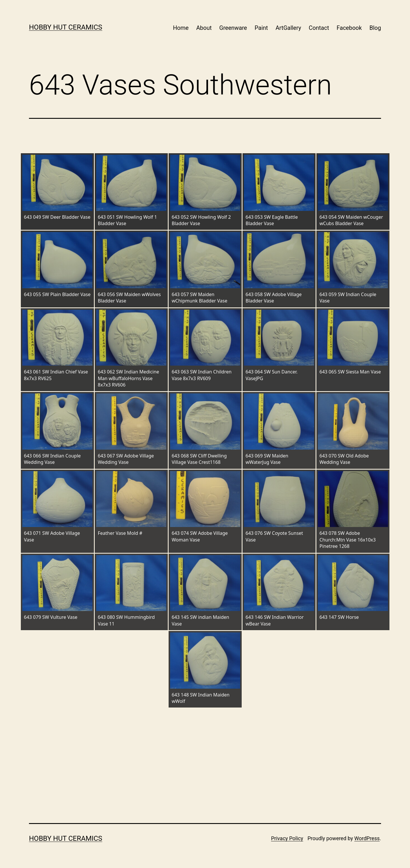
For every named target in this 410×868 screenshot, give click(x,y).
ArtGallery (288, 28)
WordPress (367, 838)
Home (181, 28)
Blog (375, 28)
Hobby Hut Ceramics (66, 27)
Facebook (349, 28)
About (204, 28)
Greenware (233, 28)
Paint (261, 28)
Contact (319, 28)
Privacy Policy (287, 838)
